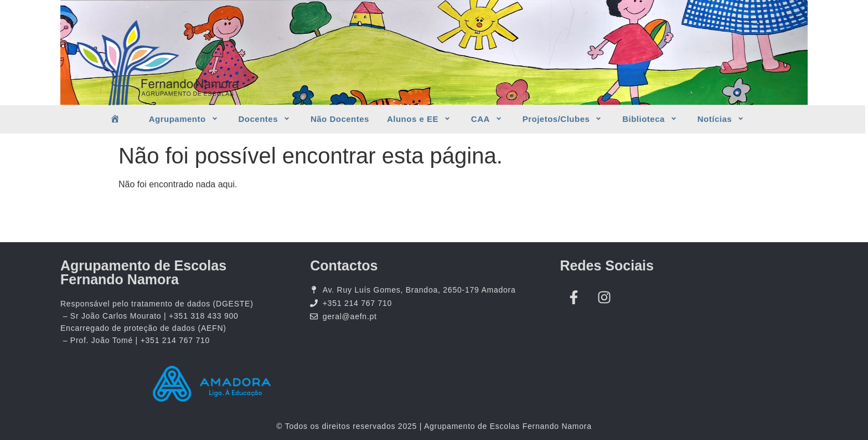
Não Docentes (340, 119)
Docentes (266, 119)
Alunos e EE (420, 119)
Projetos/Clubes (564, 119)
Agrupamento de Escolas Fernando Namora (143, 272)
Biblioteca (651, 119)
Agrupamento (185, 119)
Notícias (722, 119)
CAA (488, 119)
